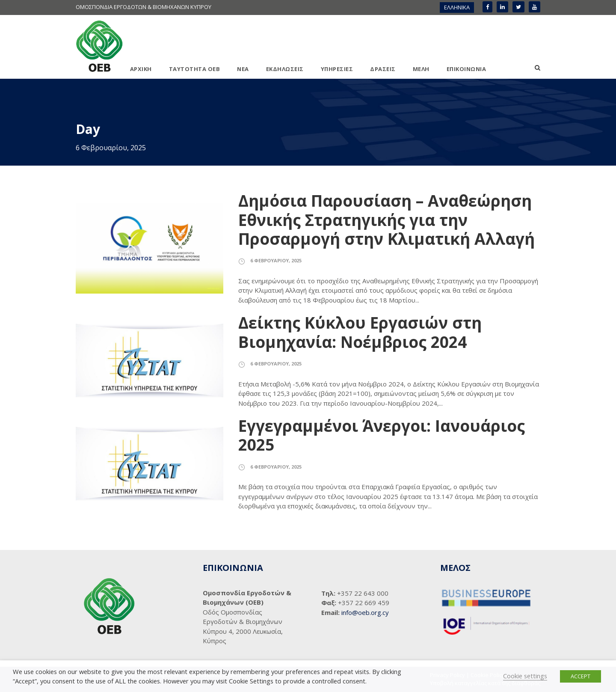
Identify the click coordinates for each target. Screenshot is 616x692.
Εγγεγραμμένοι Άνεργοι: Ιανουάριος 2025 (382, 435)
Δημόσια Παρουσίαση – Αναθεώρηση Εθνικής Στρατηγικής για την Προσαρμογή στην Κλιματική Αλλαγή (386, 220)
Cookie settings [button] (525, 676)
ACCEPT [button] (580, 676)
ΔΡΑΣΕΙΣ (383, 69)
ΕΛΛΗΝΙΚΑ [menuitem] (457, 7)
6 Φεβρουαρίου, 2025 (276, 260)
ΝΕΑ (243, 69)
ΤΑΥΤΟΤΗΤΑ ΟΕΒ (195, 69)
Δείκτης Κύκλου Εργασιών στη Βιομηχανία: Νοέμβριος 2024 (360, 332)
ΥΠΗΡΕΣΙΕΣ (337, 69)
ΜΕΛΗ (421, 69)
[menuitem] (457, 7)
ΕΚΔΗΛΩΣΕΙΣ (285, 69)
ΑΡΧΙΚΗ (141, 69)
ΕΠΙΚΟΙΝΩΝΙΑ (466, 69)
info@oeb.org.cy (365, 612)
